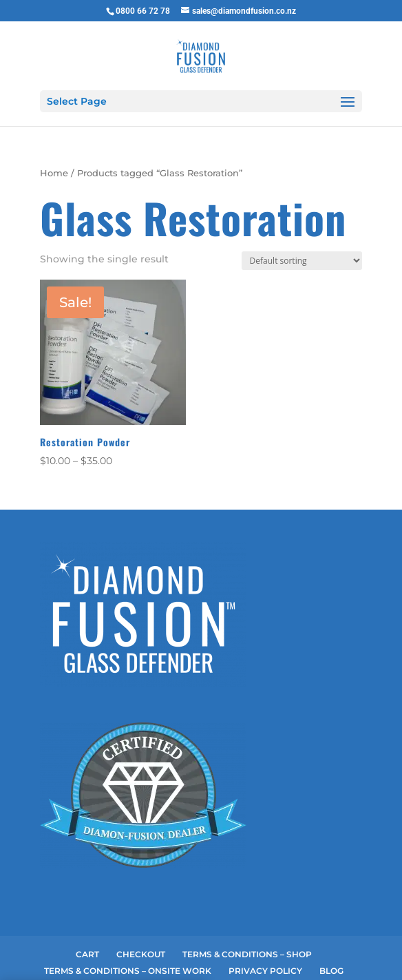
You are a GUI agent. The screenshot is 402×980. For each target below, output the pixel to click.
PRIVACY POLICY (265, 900)
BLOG (331, 900)
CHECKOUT (141, 884)
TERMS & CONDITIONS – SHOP (247, 884)
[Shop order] (302, 190)
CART (87, 884)
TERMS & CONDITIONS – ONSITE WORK (128, 900)
